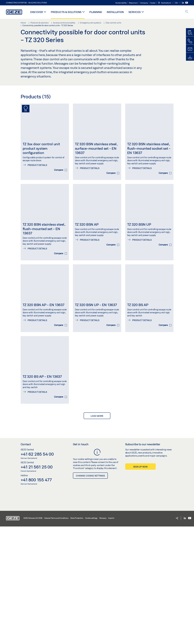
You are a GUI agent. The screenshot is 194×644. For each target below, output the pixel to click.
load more (97, 533)
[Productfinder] (190, 33)
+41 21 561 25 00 (37, 584)
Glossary (103, 636)
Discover (37, 12)
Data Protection (77, 636)
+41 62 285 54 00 (37, 572)
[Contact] (190, 49)
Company (144, 3)
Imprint (111, 636)
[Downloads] (190, 57)
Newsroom (133, 3)
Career (153, 3)
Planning (96, 12)
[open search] (187, 12)
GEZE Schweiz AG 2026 (33, 636)
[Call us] (190, 41)
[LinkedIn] (183, 3)
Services (135, 12)
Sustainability (121, 3)
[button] (165, 3)
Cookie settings (91, 636)
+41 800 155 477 (36, 597)
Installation (115, 12)
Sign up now (140, 584)
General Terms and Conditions (56, 636)
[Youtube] (187, 3)
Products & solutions (66, 12)
